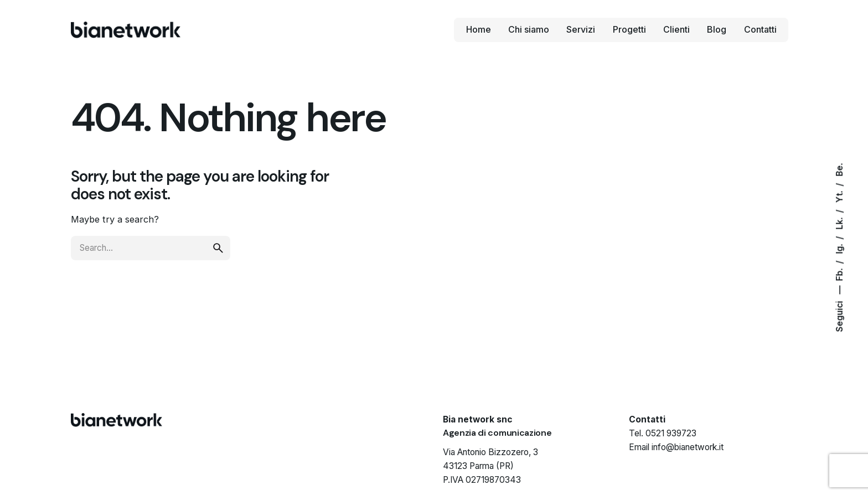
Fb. (839, 274)
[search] (218, 248)
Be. (839, 170)
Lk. (839, 223)
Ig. (839, 248)
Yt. (839, 196)
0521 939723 (671, 433)
